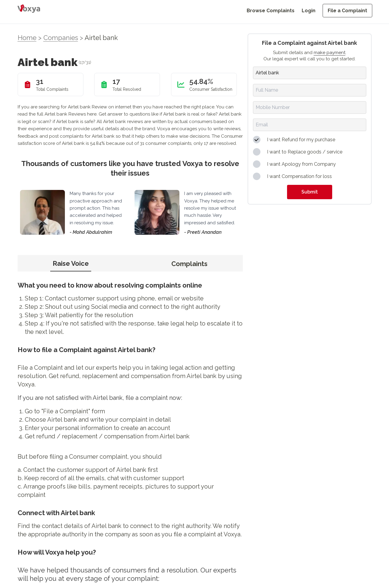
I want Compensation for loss (299, 176)
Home (27, 38)
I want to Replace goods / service (305, 152)
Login (309, 11)
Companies (61, 38)
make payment (329, 53)
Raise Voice (71, 263)
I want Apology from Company (301, 164)
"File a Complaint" (66, 411)
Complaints (189, 264)
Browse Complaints (271, 11)
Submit (310, 192)
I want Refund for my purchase (301, 140)
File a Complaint (347, 11)
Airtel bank (101, 38)
